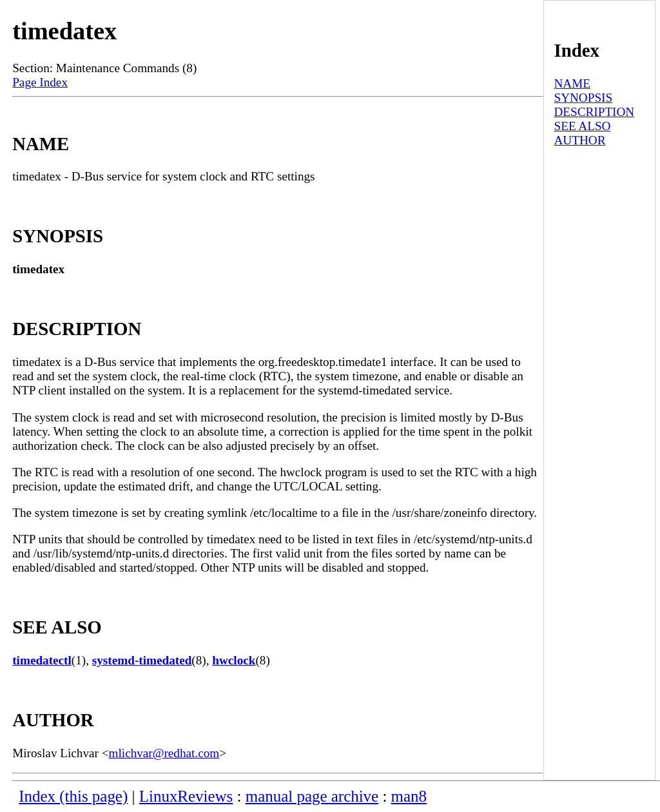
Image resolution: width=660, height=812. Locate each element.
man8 (409, 796)
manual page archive (312, 796)
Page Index (40, 82)
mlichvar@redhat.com (164, 753)
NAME (572, 83)
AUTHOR (579, 140)
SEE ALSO (582, 126)
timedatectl (42, 660)
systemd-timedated (142, 660)
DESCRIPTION (594, 112)
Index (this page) (73, 796)
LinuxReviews (186, 796)
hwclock (234, 660)
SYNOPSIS (583, 98)
